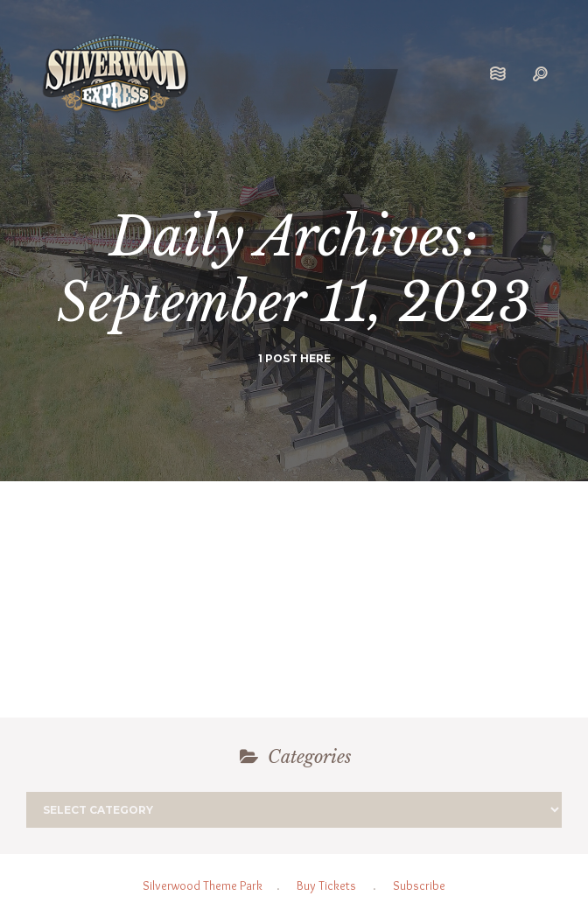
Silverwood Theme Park (203, 885)
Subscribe (419, 885)
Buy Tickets (326, 885)
